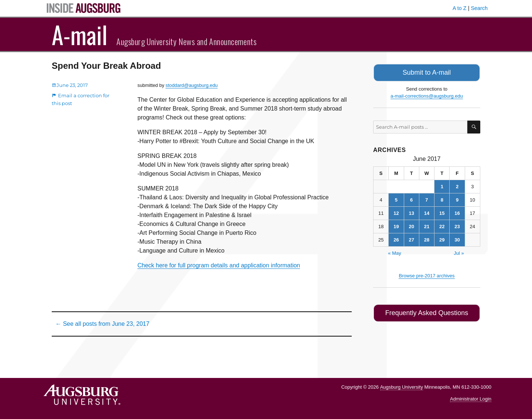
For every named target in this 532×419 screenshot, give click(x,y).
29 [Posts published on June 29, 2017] (442, 239)
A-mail (80, 34)
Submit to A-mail (427, 72)
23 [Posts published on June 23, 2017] (457, 225)
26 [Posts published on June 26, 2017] (396, 239)
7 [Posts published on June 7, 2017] (427, 199)
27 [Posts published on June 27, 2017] (411, 239)
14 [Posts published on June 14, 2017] (427, 212)
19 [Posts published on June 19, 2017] (396, 225)
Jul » (459, 252)
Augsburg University (402, 387)
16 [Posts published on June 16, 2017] (457, 212)
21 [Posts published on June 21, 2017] (427, 225)
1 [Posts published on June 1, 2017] (442, 185)
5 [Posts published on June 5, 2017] (396, 199)
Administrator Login (471, 399)
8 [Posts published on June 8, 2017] (442, 199)
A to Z (460, 8)
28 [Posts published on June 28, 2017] (427, 239)
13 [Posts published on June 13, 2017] (411, 212)
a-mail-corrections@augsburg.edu (427, 95)
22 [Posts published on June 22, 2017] (442, 225)
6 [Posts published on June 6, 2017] (411, 199)
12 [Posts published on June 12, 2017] (396, 212)
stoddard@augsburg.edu (192, 85)
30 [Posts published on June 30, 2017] (457, 239)
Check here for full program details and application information (219, 265)
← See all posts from (102, 324)
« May (394, 252)
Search (479, 8)
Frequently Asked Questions (427, 311)
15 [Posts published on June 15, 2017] (442, 212)
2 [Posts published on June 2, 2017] (457, 185)
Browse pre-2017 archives (427, 275)
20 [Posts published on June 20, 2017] (411, 225)
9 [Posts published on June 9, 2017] (457, 199)
